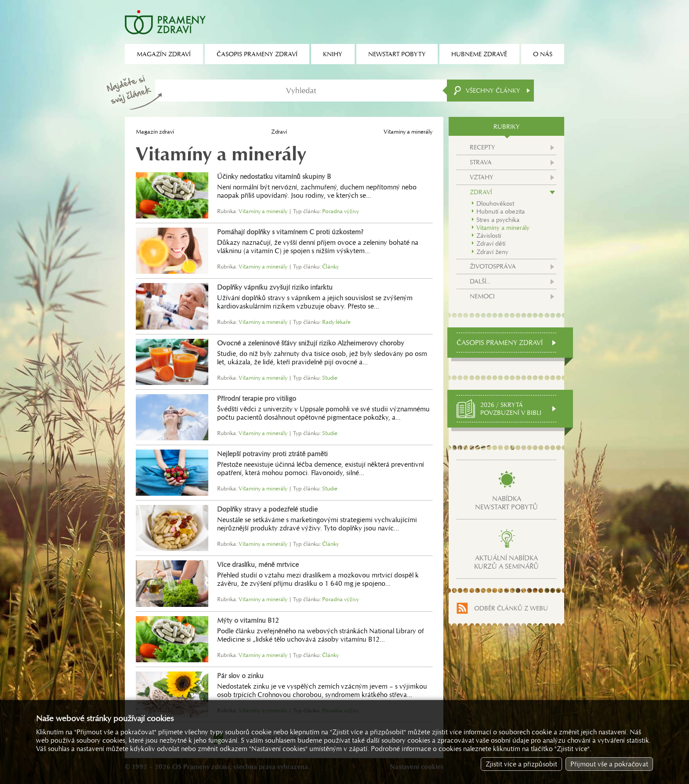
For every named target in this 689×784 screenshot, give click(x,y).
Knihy (333, 54)
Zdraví (279, 132)
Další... (480, 281)
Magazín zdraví (155, 132)
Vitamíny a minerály (503, 228)
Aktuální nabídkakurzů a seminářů (506, 562)
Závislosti (489, 236)
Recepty (482, 147)
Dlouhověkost (495, 203)
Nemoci (482, 296)
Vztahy (482, 177)
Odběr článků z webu (511, 608)
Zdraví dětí (491, 243)
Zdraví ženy (492, 252)
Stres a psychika (498, 220)
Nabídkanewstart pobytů (506, 503)
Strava (481, 162)
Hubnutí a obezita (500, 211)
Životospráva (493, 266)
